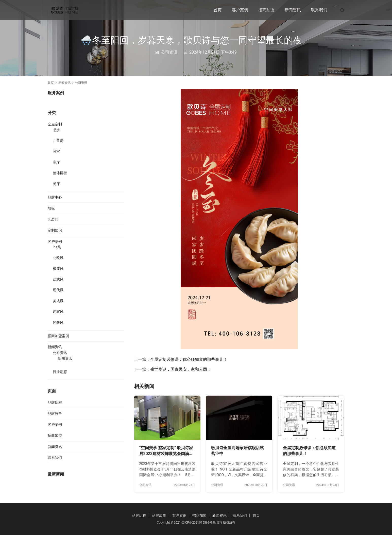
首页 (218, 10)
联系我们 (319, 10)
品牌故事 (55, 413)
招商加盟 (266, 10)
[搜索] (342, 10)
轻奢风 (58, 322)
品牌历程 (55, 402)
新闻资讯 (293, 10)
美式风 (58, 301)
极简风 (58, 269)
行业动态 (60, 372)
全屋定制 (55, 124)
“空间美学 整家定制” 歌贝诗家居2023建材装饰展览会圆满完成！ (166, 451)
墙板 (51, 208)
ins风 (57, 247)
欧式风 (58, 279)
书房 (56, 130)
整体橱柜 (60, 173)
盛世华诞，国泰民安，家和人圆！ (181, 369)
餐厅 (56, 184)
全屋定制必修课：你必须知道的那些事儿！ (189, 359)
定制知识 (55, 230)
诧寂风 (58, 312)
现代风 (58, 290)
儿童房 (58, 141)
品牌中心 (55, 197)
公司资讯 (169, 52)
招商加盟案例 (58, 336)
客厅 (56, 162)
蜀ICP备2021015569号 (197, 523)
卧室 (56, 151)
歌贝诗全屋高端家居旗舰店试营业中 (237, 451)
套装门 (53, 219)
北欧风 (58, 258)
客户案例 (240, 10)
